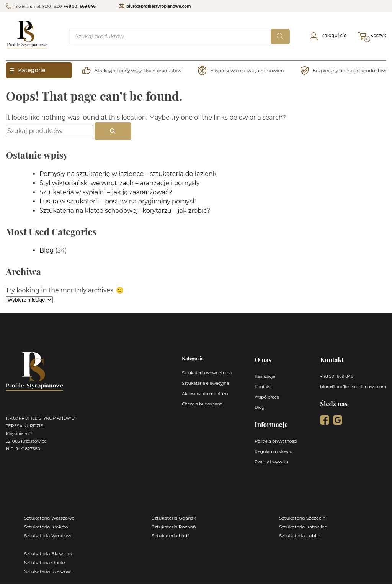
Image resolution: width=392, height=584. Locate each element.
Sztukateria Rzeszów (47, 571)
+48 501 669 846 (80, 6)
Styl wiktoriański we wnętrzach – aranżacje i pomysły (120, 183)
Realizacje (265, 376)
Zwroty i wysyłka (271, 462)
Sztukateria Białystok (48, 554)
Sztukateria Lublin (300, 536)
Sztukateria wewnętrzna (207, 373)
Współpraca (267, 397)
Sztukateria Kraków (46, 527)
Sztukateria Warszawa (49, 518)
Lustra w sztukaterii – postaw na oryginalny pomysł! (118, 201)
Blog (47, 250)
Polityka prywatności (276, 441)
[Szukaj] (280, 36)
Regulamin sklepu (274, 451)
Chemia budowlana (202, 404)
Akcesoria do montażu (205, 394)
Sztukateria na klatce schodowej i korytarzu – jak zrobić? (125, 211)
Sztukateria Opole (45, 562)
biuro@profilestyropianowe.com (158, 6)
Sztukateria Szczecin (302, 518)
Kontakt (263, 387)
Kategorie (28, 70)
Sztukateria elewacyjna (205, 383)
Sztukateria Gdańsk (174, 518)
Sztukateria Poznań (174, 527)
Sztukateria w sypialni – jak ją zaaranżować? (106, 192)
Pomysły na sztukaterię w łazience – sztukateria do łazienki (129, 174)
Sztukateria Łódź (171, 536)
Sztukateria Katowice (303, 527)
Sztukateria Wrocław (48, 536)
